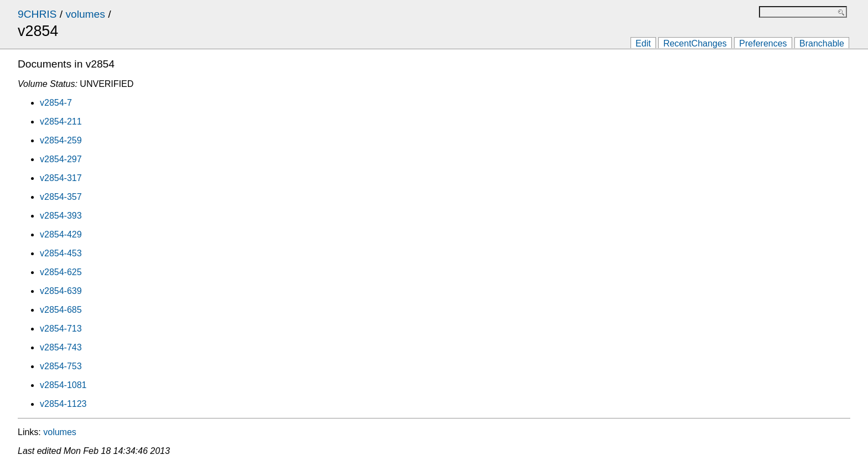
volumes (85, 14)
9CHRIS (37, 14)
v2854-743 (61, 347)
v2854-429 (61, 234)
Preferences (763, 43)
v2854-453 (61, 253)
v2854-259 (61, 140)
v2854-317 (61, 178)
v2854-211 (61, 122)
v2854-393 (61, 216)
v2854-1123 (63, 404)
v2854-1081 (63, 385)
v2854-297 (61, 159)
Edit (643, 43)
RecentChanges (695, 43)
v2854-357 (61, 197)
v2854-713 (61, 329)
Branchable (822, 43)
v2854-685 (61, 310)
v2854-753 (61, 366)
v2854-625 (61, 272)
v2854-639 (61, 291)
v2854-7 (56, 103)
